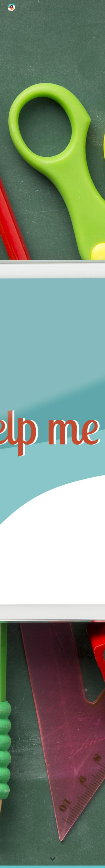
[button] (52, 859)
